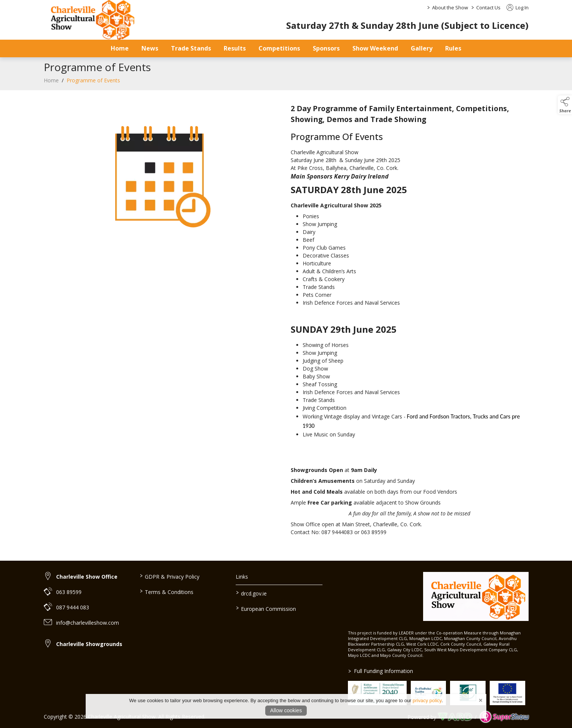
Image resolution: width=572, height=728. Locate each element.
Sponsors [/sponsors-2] (326, 48)
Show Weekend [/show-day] (375, 48)
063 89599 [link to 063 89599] (69, 592)
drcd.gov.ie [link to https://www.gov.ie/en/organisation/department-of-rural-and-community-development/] (251, 593)
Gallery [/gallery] (422, 48)
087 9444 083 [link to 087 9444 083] (73, 607)
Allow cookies (286, 710)
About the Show (450, 7)
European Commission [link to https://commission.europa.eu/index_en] (266, 608)
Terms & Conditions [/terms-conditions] (167, 591)
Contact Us (488, 7)
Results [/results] (235, 48)
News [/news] (150, 48)
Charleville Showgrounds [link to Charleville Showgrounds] (89, 644)
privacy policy (427, 700)
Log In (518, 7)
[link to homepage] (476, 596)
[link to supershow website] (504, 717)
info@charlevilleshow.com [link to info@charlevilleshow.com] (88, 623)
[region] (286, 321)
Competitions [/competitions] (279, 48)
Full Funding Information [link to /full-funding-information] (381, 671)
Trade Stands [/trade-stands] (191, 48)
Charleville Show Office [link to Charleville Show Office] (87, 577)
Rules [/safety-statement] (453, 48)
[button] (565, 105)
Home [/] (120, 48)
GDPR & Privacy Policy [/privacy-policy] (170, 576)
